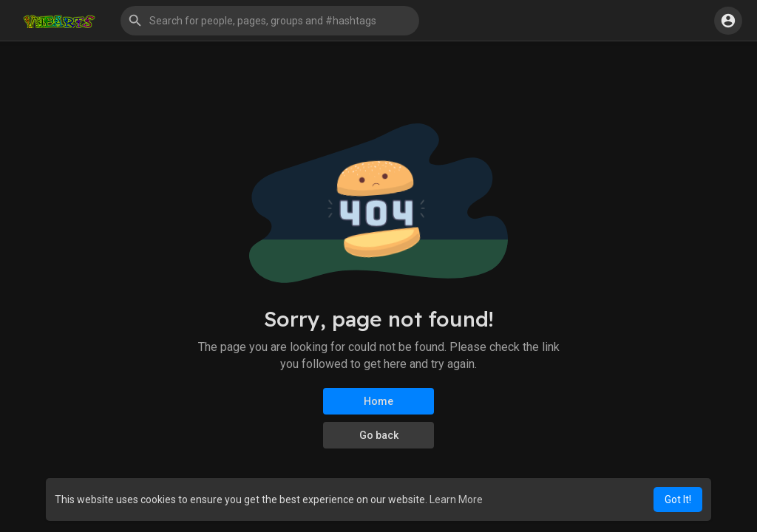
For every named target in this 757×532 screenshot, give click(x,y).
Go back (379, 435)
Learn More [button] (456, 499)
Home (378, 401)
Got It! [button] (678, 499)
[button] (270, 21)
